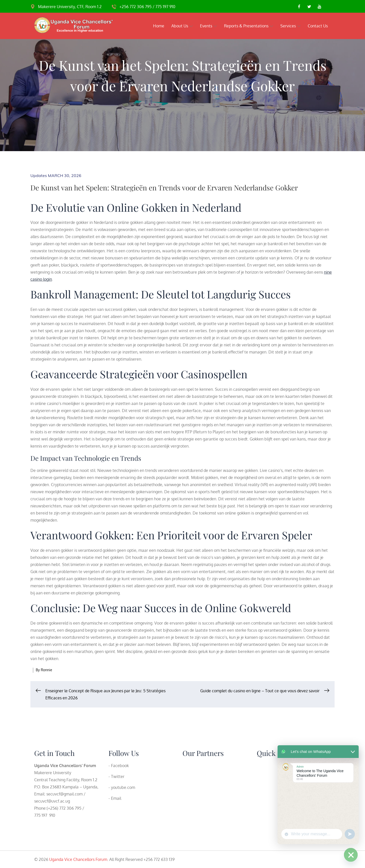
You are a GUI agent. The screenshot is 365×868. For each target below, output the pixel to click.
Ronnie (47, 670)
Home (159, 26)
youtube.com (123, 787)
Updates (39, 175)
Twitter (118, 776)
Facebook (120, 766)
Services (290, 26)
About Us (182, 26)
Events (208, 26)
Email (116, 798)
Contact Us (318, 26)
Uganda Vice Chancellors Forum (78, 859)
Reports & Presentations (249, 26)
